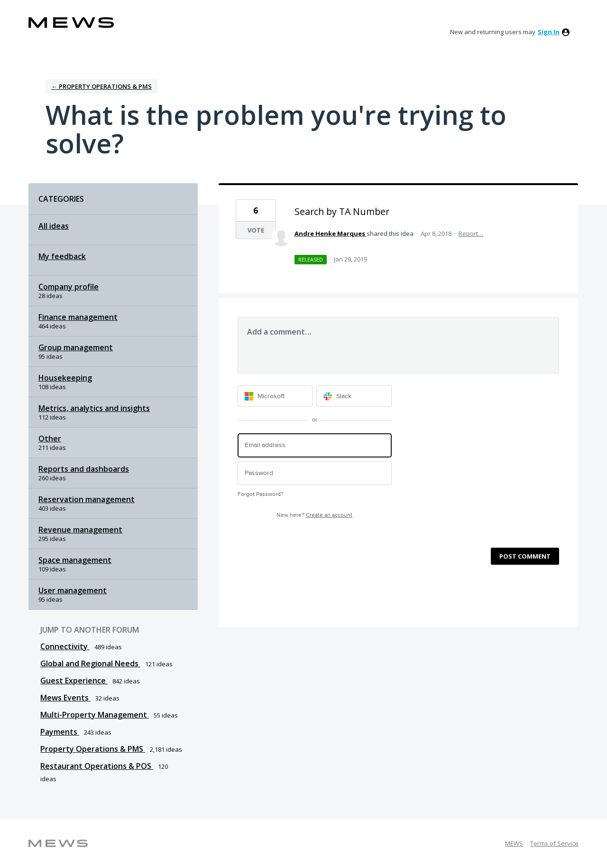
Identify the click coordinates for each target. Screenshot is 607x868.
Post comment (525, 556)
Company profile (69, 287)
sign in (549, 32)
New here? (314, 515)
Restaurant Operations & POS (97, 766)
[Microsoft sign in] (275, 396)
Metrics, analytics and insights (94, 408)
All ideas (54, 226)
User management (73, 590)
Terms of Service (554, 843)
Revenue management (80, 530)
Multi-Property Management (95, 715)
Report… (471, 233)
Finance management (78, 317)
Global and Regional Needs (90, 663)
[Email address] (315, 445)
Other (50, 439)
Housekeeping (65, 378)
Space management (75, 560)
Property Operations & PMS (93, 749)
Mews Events (65, 698)
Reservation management (87, 499)
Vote (256, 230)
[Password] (315, 473)
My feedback (62, 256)
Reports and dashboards (84, 469)
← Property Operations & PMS (101, 86)
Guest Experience (74, 681)
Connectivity (65, 646)
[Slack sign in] (354, 396)
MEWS (514, 843)
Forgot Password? (261, 494)
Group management (76, 347)
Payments (60, 732)
